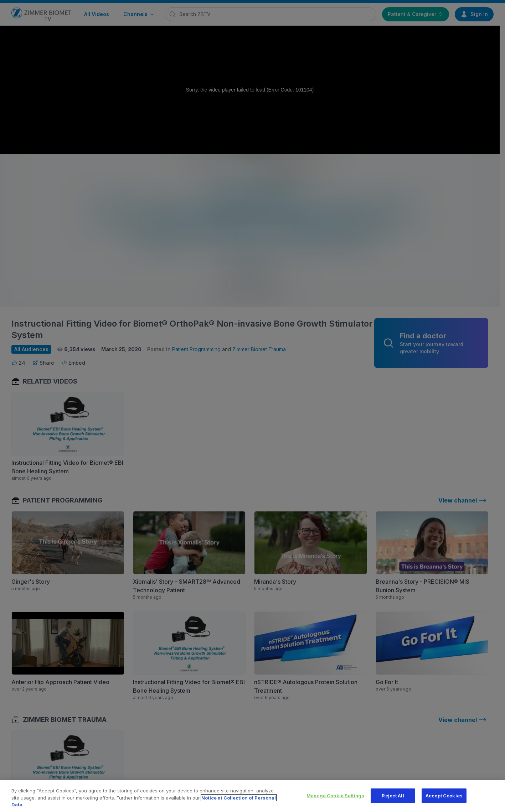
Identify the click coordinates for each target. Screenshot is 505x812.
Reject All (393, 798)
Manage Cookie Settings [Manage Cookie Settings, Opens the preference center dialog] (335, 798)
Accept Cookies (444, 798)
